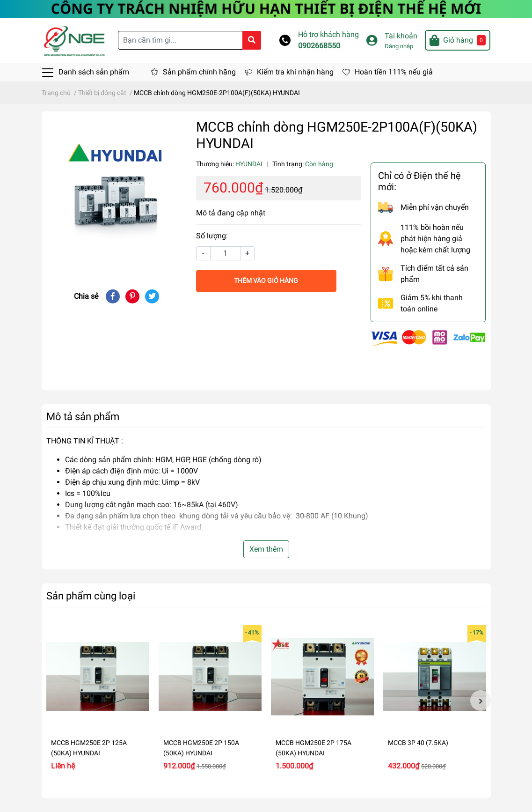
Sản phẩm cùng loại (91, 596)
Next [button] (481, 701)
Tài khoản (401, 36)
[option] (98, 701)
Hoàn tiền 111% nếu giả (394, 72)
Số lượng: (212, 236)
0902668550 (319, 46)
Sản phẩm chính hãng (199, 72)
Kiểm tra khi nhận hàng (295, 72)
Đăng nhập (399, 46)
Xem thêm (266, 549)
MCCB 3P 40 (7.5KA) (418, 743)
